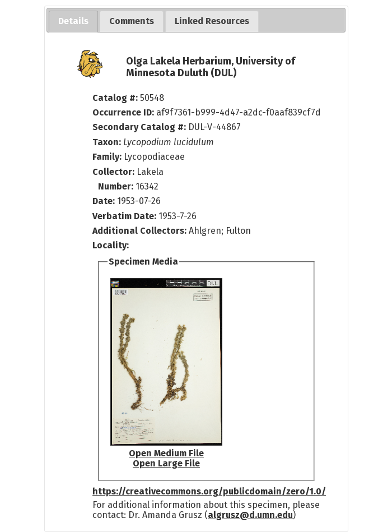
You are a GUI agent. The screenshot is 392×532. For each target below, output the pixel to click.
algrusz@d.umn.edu (250, 515)
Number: (117, 186)
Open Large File (166, 463)
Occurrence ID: (124, 112)
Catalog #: (116, 98)
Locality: (111, 245)
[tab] (73, 22)
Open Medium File (166, 453)
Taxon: (107, 142)
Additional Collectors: (141, 231)
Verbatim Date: (124, 216)
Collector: (115, 172)
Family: (107, 157)
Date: (104, 201)
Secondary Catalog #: (139, 127)
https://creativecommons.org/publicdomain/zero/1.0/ (209, 491)
